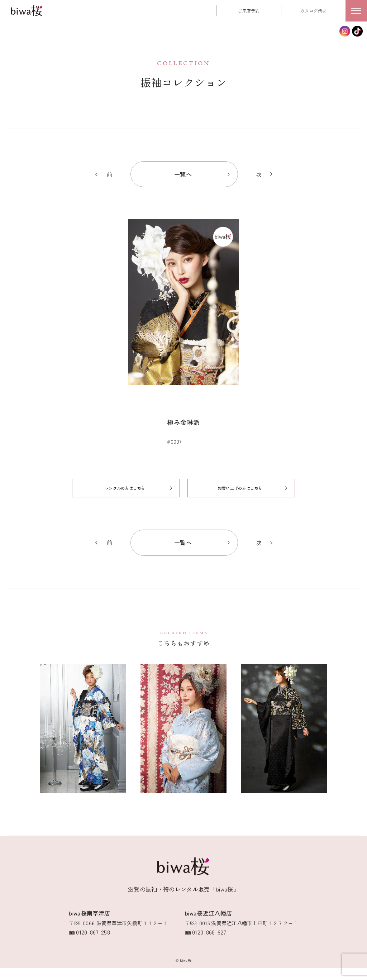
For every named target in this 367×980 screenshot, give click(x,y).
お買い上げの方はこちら (240, 504)
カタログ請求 (313, 11)
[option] (183, 313)
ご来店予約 (249, 11)
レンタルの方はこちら (124, 504)
